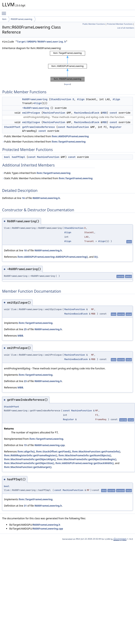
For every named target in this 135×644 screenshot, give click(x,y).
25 (25, 329)
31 (25, 506)
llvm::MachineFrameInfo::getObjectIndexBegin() (87, 459)
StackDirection (61, 99)
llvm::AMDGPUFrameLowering (70, 136)
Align (81, 99)
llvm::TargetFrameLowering (69, 142)
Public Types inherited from (36, 173)
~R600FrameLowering (36, 108)
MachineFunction (54, 113)
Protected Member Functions (120, 24)
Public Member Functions (94, 24)
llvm (4, 19)
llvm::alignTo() (26, 451)
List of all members (126, 28)
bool (7, 157)
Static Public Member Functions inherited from (47, 178)
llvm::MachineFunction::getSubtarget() (28, 467)
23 (25, 381)
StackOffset (12, 127)
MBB (104, 113)
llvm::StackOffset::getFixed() (54, 451)
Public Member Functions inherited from (45, 136)
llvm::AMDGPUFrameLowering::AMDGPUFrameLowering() (53, 257)
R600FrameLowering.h (46, 198)
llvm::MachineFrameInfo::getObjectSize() (29, 463)
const (113, 113)
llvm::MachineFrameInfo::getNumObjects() (85, 455)
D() (96, 257)
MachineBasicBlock (87, 113)
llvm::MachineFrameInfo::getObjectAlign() (30, 459)
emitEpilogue (31, 122)
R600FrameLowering (21, 19)
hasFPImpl (19, 157)
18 (25, 250)
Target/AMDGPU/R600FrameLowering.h (41, 42)
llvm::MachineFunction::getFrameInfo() (96, 451)
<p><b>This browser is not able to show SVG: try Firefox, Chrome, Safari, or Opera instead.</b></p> (68, 66)
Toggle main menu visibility (5, 12)
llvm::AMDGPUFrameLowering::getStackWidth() (85, 463)
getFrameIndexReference (39, 127)
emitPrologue (31, 113)
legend (68, 84)
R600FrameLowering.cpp (49, 445)
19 (25, 445)
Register (116, 127)
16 (23, 198)
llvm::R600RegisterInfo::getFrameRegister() (31, 455)
